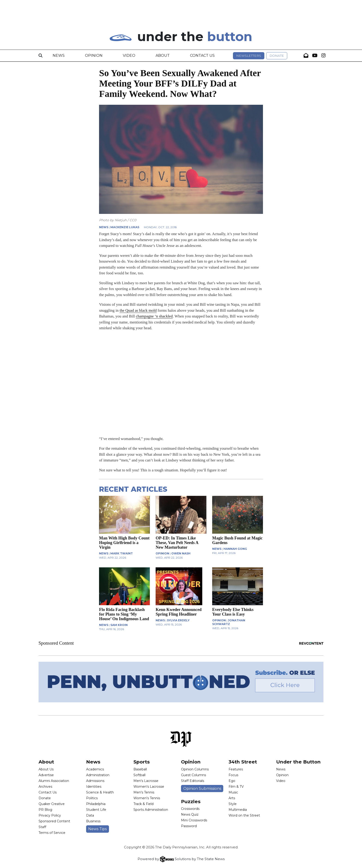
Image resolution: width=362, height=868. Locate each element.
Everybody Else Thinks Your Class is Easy (233, 612)
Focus (233, 775)
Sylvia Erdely (178, 620)
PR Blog (45, 810)
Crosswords (190, 809)
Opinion (94, 55)
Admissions (95, 781)
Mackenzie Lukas (125, 227)
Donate (277, 56)
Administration (98, 775)
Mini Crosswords (194, 820)
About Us (46, 769)
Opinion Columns (195, 769)
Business (93, 821)
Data (90, 815)
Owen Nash (181, 553)
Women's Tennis (147, 798)
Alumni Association (54, 781)
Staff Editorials (193, 781)
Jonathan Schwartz (229, 622)
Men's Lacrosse (146, 781)
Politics (92, 798)
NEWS (104, 227)
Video (129, 55)
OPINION (162, 553)
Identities (94, 787)
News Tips (97, 829)
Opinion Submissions (202, 789)
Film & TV (236, 787)
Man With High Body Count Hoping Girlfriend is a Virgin (124, 543)
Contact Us (202, 55)
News (59, 55)
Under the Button (298, 762)
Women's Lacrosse (149, 787)
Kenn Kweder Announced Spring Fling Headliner (179, 612)
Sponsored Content (54, 821)
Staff (42, 827)
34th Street (243, 762)
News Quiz (190, 814)
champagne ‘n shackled (154, 316)
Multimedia (238, 810)
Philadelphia (96, 804)
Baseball (140, 769)
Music (233, 792)
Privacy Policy (50, 815)
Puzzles (191, 801)
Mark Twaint (122, 553)
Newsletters (249, 56)
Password (189, 826)
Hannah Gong (235, 549)
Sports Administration (151, 810)
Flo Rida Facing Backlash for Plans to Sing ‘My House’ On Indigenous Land (124, 614)
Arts (232, 798)
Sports (142, 762)
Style (233, 804)
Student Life (96, 810)
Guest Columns (193, 775)
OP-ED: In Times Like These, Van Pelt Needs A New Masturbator (177, 543)
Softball (139, 775)
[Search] (41, 56)
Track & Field (143, 804)
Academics (95, 769)
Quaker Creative (52, 804)
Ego (232, 781)
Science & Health (100, 792)
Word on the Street (244, 815)
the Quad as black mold (138, 310)
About (163, 55)
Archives (45, 787)
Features (236, 769)
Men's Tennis (144, 792)
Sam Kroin (119, 625)
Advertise (46, 775)
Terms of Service (52, 833)
